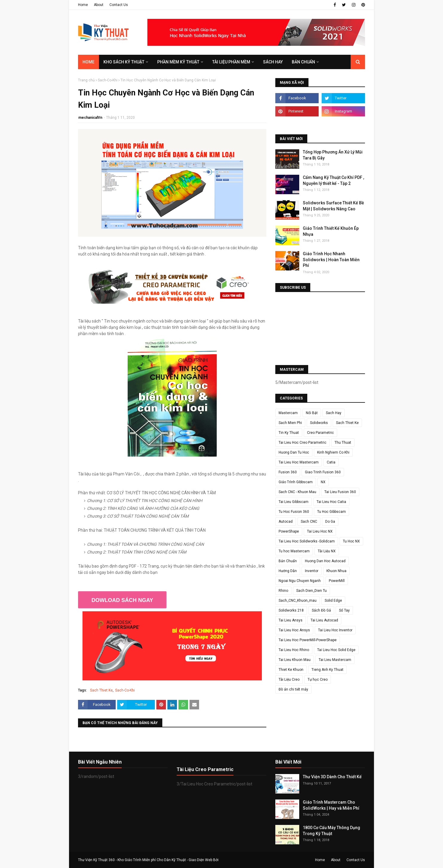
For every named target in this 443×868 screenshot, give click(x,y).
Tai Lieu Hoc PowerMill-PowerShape (308, 640)
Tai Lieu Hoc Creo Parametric (303, 443)
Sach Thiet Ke (101, 690)
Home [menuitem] (88, 62)
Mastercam (288, 413)
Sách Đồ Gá (321, 610)
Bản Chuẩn (288, 561)
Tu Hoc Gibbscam (332, 512)
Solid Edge (333, 601)
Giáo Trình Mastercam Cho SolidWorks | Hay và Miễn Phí (331, 805)
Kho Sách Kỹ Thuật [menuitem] (124, 62)
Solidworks (319, 423)
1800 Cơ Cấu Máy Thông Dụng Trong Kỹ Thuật (332, 831)
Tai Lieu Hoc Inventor (335, 630)
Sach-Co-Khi (108, 80)
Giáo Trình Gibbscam (296, 482)
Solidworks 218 (291, 610)
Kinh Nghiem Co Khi (333, 452)
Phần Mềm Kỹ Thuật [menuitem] (178, 62)
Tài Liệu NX (327, 551)
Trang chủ (86, 80)
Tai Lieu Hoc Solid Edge (336, 650)
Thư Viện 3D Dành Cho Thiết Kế (332, 777)
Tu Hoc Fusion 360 (294, 512)
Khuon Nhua (336, 571)
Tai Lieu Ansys (291, 620)
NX (323, 482)
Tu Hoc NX (351, 541)
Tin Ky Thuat (289, 433)
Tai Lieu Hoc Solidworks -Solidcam (307, 541)
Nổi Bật (312, 413)
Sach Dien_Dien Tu (311, 591)
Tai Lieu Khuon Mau (295, 660)
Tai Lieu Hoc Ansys (294, 630)
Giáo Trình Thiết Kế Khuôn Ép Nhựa (331, 231)
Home (83, 5)
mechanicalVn (90, 118)
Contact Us (119, 5)
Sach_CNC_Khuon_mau (298, 601)
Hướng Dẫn (288, 571)
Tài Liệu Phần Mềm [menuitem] (231, 62)
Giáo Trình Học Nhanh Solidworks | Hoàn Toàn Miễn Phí (331, 260)
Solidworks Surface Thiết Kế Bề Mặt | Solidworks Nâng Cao (333, 206)
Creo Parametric (320, 433)
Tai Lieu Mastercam (335, 660)
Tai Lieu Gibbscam (294, 502)
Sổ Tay (344, 610)
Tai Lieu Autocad (324, 620)
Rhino (283, 591)
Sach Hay (334, 413)
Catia (331, 462)
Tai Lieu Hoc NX (320, 531)
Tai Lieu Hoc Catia (331, 502)
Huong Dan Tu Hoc (294, 452)
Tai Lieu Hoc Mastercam (299, 462)
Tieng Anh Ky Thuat (327, 670)
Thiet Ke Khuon (291, 670)
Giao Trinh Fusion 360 (323, 472)
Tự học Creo (318, 679)
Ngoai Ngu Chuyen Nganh (300, 581)
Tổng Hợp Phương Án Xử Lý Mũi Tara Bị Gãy (333, 155)
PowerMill (337, 581)
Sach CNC (309, 522)
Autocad (286, 522)
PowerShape (289, 531)
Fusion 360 (288, 472)
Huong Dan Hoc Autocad (325, 561)
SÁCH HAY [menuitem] (273, 62)
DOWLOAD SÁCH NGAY (122, 600)
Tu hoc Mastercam (294, 551)
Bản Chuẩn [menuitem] (303, 62)
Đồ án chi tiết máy (293, 689)
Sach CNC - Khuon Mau (297, 492)
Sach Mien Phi (290, 423)
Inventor (312, 571)
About (99, 5)
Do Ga (330, 522)
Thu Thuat (343, 443)
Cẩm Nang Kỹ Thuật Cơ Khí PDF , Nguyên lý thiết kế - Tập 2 (333, 180)
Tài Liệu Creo (289, 679)
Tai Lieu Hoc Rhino (294, 650)
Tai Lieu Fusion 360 (340, 492)
